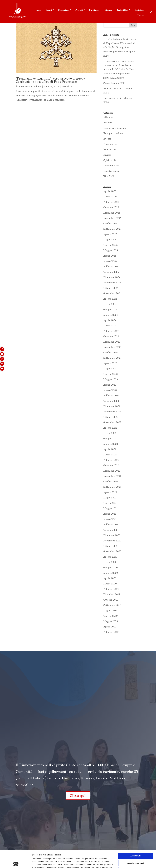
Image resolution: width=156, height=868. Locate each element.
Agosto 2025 (110, 234)
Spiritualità (110, 160)
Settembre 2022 (112, 422)
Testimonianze (111, 165)
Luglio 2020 (110, 562)
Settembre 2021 (112, 487)
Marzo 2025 (110, 261)
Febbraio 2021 (111, 524)
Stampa (108, 10)
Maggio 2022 (111, 444)
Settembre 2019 (112, 605)
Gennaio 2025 (111, 272)
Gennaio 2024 (111, 336)
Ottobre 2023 (111, 352)
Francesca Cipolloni (30, 86)
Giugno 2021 (110, 503)
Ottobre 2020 (111, 546)
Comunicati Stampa (115, 128)
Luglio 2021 (110, 498)
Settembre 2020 (112, 551)
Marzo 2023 (110, 390)
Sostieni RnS (122, 10)
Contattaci (139, 10)
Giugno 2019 (110, 616)
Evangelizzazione (113, 133)
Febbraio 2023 (111, 395)
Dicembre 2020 (112, 535)
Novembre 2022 (112, 412)
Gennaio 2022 (111, 465)
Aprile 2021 (110, 514)
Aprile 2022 (110, 449)
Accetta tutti (136, 838)
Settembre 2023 (112, 358)
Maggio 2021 (111, 508)
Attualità (67, 86)
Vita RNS (109, 176)
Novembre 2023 (112, 347)
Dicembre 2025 (112, 213)
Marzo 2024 (110, 326)
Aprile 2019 (110, 627)
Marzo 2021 (110, 519)
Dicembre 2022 (112, 406)
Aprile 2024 (110, 320)
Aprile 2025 (110, 256)
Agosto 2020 (110, 557)
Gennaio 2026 (111, 207)
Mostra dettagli (128, 863)
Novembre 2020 (112, 541)
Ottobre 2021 (111, 481)
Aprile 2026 (110, 191)
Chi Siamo (94, 10)
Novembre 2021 (112, 476)
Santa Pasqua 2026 (114, 83)
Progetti (79, 10)
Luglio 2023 (110, 369)
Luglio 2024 (110, 304)
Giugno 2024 (110, 309)
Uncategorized (111, 171)
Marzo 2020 (110, 584)
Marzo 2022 (110, 455)
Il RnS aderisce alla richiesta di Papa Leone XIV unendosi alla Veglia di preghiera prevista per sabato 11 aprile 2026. (120, 47)
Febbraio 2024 (111, 331)
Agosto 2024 (110, 299)
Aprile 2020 (110, 578)
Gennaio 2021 (111, 530)
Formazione (63, 10)
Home (38, 10)
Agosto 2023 (110, 363)
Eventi (49, 10)
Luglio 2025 (110, 240)
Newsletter (110, 149)
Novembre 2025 (112, 218)
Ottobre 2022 (111, 417)
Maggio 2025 (111, 250)
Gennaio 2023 (111, 401)
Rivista (107, 155)
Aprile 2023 (110, 385)
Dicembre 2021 (112, 471)
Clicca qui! (78, 795)
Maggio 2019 (111, 621)
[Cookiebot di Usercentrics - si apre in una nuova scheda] (16, 863)
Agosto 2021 (110, 492)
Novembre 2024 (112, 283)
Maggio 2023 (111, 379)
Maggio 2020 (111, 573)
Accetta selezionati (136, 845)
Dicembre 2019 (112, 594)
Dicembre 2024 (112, 277)
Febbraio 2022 (111, 460)
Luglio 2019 (110, 610)
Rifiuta (136, 852)
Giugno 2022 (110, 438)
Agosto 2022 (110, 428)
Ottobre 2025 (111, 223)
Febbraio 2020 (111, 589)
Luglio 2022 (110, 433)
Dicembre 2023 (112, 342)
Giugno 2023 (110, 374)
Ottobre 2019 (111, 600)
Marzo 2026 (110, 197)
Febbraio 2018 (111, 632)
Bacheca (108, 122)
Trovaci (141, 15)
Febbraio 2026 (111, 202)
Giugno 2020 (110, 567)
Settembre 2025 (112, 229)
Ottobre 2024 (111, 288)
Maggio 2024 (111, 315)
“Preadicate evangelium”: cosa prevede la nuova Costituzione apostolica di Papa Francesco (50, 80)
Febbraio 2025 (111, 266)
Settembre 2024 (112, 293)
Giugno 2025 (110, 245)
